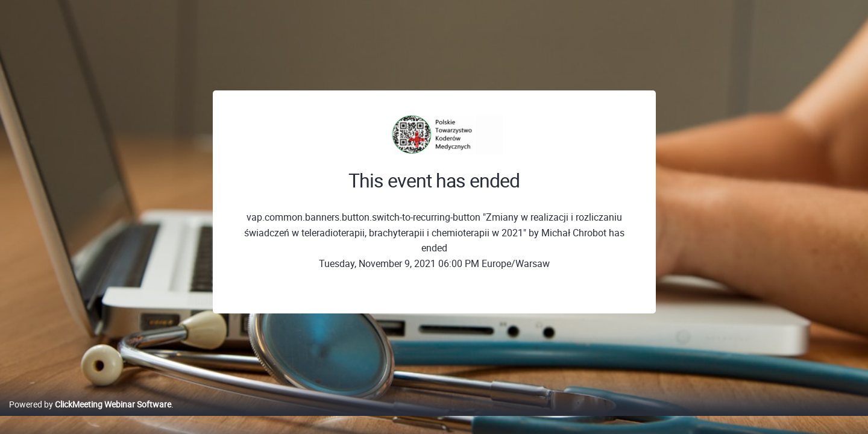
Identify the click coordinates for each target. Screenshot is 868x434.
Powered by (90, 417)
